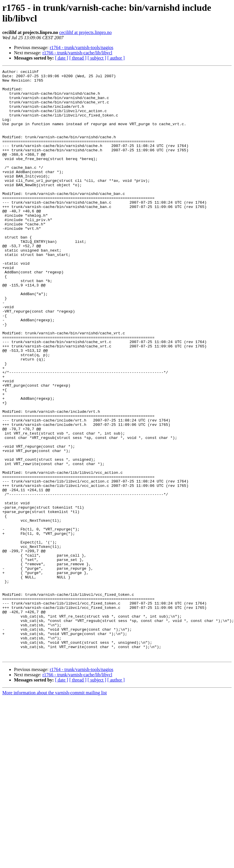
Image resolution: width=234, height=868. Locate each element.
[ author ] (116, 58)
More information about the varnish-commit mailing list (55, 810)
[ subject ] (97, 58)
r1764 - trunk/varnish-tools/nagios (82, 47)
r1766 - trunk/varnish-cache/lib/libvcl (77, 53)
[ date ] (62, 58)
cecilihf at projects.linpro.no (85, 32)
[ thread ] (78, 58)
